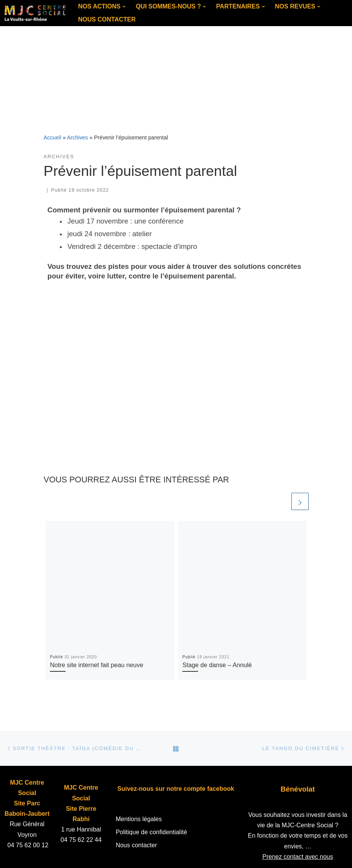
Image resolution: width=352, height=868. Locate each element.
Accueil (53, 137)
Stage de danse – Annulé (217, 665)
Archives (78, 137)
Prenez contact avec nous (298, 857)
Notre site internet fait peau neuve (97, 665)
